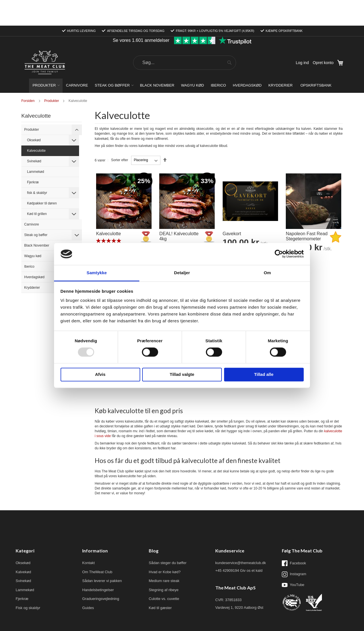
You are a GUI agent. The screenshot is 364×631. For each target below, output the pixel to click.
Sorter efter (119, 134)
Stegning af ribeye (164, 564)
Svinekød (34, 136)
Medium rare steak (164, 555)
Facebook (294, 538)
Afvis (100, 374)
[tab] (77, 104)
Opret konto (323, 37)
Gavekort (232, 208)
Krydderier (32, 262)
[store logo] (45, 37)
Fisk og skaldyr (28, 582)
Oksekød (34, 114)
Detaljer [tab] (182, 273)
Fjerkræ (33, 157)
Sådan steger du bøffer (168, 537)
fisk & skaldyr (37, 167)
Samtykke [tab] (97, 273)
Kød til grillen (37, 188)
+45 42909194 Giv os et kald (239, 545)
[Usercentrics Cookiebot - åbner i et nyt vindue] (279, 254)
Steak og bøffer (36, 209)
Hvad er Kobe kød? (165, 546)
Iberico (29, 241)
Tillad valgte (182, 374)
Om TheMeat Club (97, 546)
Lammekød (36, 146)
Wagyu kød (33, 230)
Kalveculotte (108, 208)
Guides (88, 582)
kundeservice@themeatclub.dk (241, 537)
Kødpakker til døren (42, 178)
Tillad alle (264, 374)
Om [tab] (267, 273)
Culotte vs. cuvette (164, 573)
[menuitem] (46, 60)
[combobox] (185, 37)
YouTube (293, 559)
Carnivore (32, 199)
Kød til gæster (160, 582)
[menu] (182, 60)
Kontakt (88, 537)
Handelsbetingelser (98, 564)
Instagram (294, 549)
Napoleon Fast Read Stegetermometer (307, 211)
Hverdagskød (34, 251)
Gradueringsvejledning (101, 573)
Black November (37, 220)
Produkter (32, 104)
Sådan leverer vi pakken (102, 555)
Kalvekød (23, 546)
